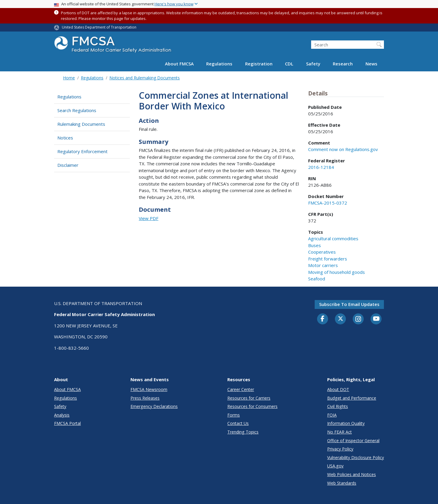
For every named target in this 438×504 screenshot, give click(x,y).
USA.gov (335, 466)
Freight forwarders (328, 259)
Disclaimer (68, 165)
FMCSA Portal (67, 423)
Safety (313, 64)
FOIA (332, 415)
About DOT (338, 389)
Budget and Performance (352, 398)
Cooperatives (322, 252)
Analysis (62, 415)
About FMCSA (179, 64)
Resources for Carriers (249, 398)
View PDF (149, 218)
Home (69, 78)
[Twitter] (341, 319)
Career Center (241, 389)
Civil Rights (338, 406)
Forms (234, 415)
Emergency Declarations (154, 406)
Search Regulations (77, 110)
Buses (315, 245)
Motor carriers (323, 265)
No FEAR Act (339, 432)
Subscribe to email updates (349, 304)
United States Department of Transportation (99, 27)
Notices (65, 138)
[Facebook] (323, 319)
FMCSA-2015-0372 (328, 203)
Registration (259, 64)
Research (343, 64)
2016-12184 (321, 167)
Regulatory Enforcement (82, 151)
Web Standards (342, 483)
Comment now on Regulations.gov (343, 149)
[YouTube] (376, 319)
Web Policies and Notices (352, 474)
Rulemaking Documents (81, 124)
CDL (289, 64)
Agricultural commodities (333, 238)
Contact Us (238, 423)
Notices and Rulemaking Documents (145, 78)
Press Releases (145, 398)
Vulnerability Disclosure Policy (356, 457)
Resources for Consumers (252, 406)
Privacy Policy (340, 449)
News (371, 64)
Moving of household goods (337, 272)
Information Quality (346, 423)
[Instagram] (358, 320)
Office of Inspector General (353, 441)
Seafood (317, 279)
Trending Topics (243, 432)
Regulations (219, 64)
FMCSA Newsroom (149, 389)
